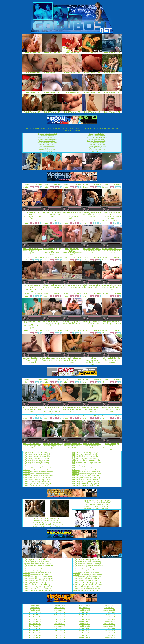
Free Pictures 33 (35, 624)
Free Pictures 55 (84, 635)
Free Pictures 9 (35, 610)
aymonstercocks (75, 128)
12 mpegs (36, 522)
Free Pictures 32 (109, 621)
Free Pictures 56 (109, 635)
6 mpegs (86, 502)
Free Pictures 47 (84, 631)
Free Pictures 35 (84, 624)
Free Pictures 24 (109, 617)
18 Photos (75, 464)
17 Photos (26, 462)
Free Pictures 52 (109, 633)
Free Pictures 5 (35, 608)
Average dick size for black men (97, 143)
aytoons (108, 128)
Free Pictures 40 (109, 626)
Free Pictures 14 (60, 612)
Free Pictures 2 (60, 605)
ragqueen (77, 130)
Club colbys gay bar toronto (47, 150)
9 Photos (26, 468)
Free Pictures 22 (60, 617)
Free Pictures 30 (60, 621)
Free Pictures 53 (35, 635)
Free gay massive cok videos (47, 141)
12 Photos (75, 472)
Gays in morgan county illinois (47, 137)
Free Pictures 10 (60, 610)
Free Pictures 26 (60, 619)
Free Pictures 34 (60, 624)
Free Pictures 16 (109, 612)
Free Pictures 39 (84, 626)
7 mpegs (36, 526)
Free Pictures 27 (84, 619)
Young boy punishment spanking (47, 139)
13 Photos (26, 483)
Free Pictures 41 (35, 628)
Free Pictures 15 (84, 612)
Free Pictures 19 (84, 615)
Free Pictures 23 (84, 617)
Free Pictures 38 (60, 626)
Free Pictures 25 (35, 619)
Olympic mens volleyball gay (97, 139)
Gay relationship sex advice (47, 146)
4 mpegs (37, 518)
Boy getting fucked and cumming (97, 141)
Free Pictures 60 (109, 637)
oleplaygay (68, 130)
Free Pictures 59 (84, 637)
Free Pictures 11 (84, 610)
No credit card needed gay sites (97, 146)
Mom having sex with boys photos (47, 143)
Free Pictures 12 (109, 610)
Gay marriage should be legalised (47, 134)
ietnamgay (51, 128)
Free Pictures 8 (109, 608)
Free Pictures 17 (35, 615)
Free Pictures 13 (35, 612)
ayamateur (42, 128)
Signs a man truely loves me (47, 151)
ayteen (101, 128)
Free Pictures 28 (109, 619)
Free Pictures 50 (60, 633)
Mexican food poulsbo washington (97, 137)
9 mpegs (36, 520)
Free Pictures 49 (35, 633)
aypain (58, 128)
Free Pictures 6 (60, 608)
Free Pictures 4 (109, 605)
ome (35, 128)
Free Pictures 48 (109, 631)
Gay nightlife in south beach (97, 148)
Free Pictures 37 (35, 626)
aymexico (94, 128)
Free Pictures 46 (60, 631)
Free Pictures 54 (60, 635)
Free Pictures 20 (109, 615)
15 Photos (26, 472)
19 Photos (26, 454)
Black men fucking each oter (97, 144)
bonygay (86, 128)
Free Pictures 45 (35, 631)
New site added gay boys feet (47, 136)
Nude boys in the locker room (97, 136)
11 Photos (26, 464)
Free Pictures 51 (84, 633)
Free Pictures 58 (60, 637)
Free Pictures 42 (60, 628)
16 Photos (75, 462)
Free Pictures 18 (60, 615)
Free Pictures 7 (84, 608)
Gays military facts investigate (47, 144)
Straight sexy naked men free (97, 150)
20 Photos (26, 456)
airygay (65, 128)
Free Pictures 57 (35, 637)
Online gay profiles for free (97, 134)
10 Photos (26, 470)
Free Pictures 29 (35, 621)
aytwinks (115, 128)
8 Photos (26, 452)
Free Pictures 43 (84, 628)
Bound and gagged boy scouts (47, 148)
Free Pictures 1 (35, 605)
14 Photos (75, 474)
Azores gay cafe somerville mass (97, 151)
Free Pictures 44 (109, 628)
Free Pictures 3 (84, 605)
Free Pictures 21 (35, 617)
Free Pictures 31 (84, 621)
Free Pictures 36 (109, 624)
